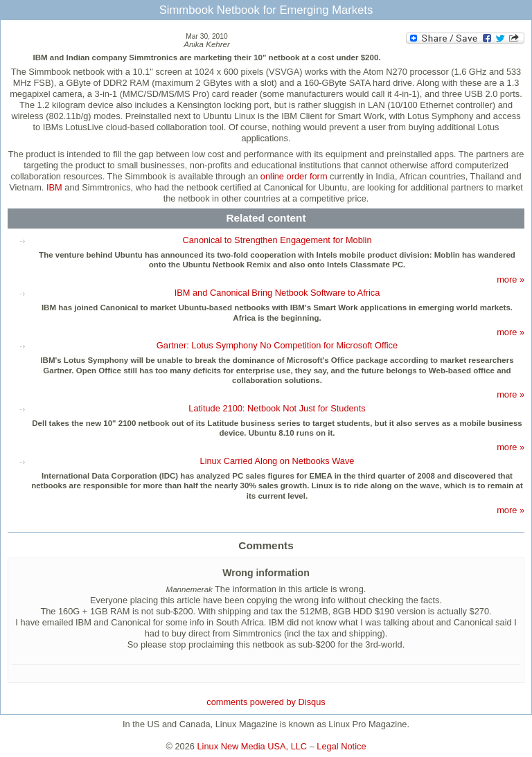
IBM (54, 187)
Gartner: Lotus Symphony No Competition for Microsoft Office (277, 345)
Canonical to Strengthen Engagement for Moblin (277, 240)
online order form (294, 176)
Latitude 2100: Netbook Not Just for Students (277, 408)
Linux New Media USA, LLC (252, 746)
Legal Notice (341, 746)
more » (511, 279)
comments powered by (266, 702)
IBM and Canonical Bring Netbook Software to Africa (277, 293)
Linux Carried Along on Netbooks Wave (277, 461)
